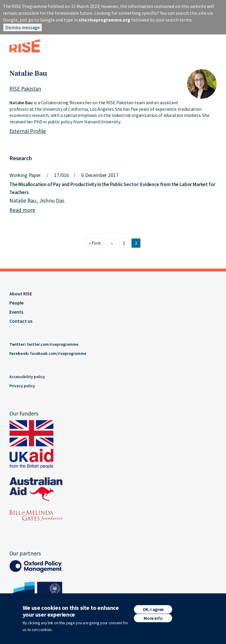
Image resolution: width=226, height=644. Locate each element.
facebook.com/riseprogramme (58, 353)
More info (153, 618)
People (16, 303)
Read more (22, 210)
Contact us (21, 321)
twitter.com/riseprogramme (53, 344)
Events (16, 312)
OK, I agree (153, 609)
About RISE (21, 294)
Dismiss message (23, 27)
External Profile (28, 131)
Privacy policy (22, 386)
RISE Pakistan (25, 89)
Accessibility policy (27, 377)
